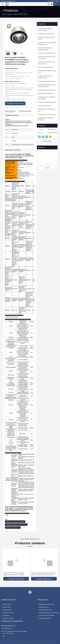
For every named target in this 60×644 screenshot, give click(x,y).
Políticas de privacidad (8, 618)
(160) (47, 98)
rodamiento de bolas (43, 607)
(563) (44, 106)
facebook (4, 636)
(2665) (46, 38)
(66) (47, 102)
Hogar (4, 14)
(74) (47, 63)
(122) (47, 72)
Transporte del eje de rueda (20, 14)
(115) (47, 58)
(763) (47, 86)
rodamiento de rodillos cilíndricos (46, 616)
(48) (47, 90)
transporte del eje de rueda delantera (15, 522)
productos (9, 14)
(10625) (45, 29)
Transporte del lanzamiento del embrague (49, 613)
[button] (10, 563)
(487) (47, 43)
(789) (46, 34)
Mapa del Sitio (6, 616)
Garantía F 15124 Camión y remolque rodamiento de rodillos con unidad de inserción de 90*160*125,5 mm (14, 574)
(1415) (45, 77)
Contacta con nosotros (8, 613)
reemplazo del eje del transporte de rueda (16, 525)
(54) (47, 53)
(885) (46, 81)
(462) (45, 67)
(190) (47, 114)
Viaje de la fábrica (7, 607)
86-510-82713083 (54, 1)
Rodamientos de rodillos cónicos (46, 604)
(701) (46, 94)
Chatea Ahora (47, 141)
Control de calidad (7, 610)
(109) (46, 119)
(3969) (45, 49)
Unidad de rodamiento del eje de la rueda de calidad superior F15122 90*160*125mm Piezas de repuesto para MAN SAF (43, 574)
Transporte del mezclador (45, 618)
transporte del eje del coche (13, 528)
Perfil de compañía (7, 604)
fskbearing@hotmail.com (8, 1)
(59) (47, 110)
